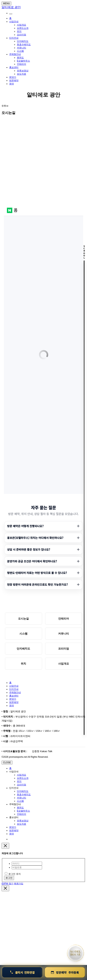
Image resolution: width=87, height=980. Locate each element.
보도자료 (22, 74)
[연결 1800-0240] (22, 972)
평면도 (20, 58)
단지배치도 (23, 41)
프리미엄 (22, 35)
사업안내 (14, 22)
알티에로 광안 (44, 95)
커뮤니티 (22, 48)
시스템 (20, 51)
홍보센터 (14, 67)
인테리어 (22, 64)
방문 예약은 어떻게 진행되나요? (25, 526)
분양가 (13, 77)
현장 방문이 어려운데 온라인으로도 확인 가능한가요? (37, 584)
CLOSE (7, 763)
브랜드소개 (23, 28)
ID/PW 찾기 (7, 884)
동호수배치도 (24, 44)
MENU (6, 3)
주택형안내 (15, 54)
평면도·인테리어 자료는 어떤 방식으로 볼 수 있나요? (37, 573)
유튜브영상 (23, 71)
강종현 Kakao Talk (42, 751)
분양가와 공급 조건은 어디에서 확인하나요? (32, 561)
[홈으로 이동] (75, 953)
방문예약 (14, 80)
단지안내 (14, 38)
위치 (19, 31)
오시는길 (23, 619)
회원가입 (19, 884)
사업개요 (22, 25)
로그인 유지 (13, 874)
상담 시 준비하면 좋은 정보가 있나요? (29, 549)
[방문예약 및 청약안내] (65, 972)
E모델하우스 (23, 61)
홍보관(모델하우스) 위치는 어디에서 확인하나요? (35, 538)
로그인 (9, 878)
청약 (12, 84)
